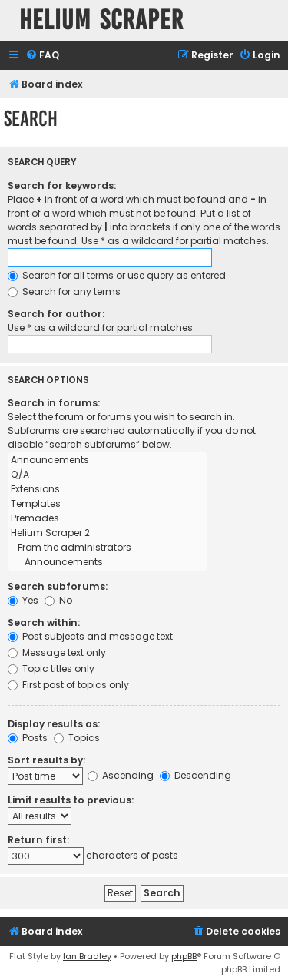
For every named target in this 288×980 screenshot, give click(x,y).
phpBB (184, 956)
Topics (77, 738)
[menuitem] (42, 56)
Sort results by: (46, 760)
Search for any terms (64, 291)
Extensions (108, 490)
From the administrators (108, 548)
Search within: (44, 622)
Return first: (38, 840)
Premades (108, 519)
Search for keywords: (62, 185)
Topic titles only (51, 669)
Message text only (57, 652)
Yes (23, 600)
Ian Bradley (87, 956)
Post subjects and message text (90, 636)
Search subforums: (58, 586)
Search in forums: (54, 403)
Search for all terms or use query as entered (117, 275)
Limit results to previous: (71, 800)
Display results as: (54, 724)
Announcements (108, 460)
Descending (195, 775)
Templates (108, 504)
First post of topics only (68, 685)
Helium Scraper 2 (108, 533)
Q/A (108, 475)
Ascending (121, 775)
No (58, 600)
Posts (28, 738)
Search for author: (56, 314)
